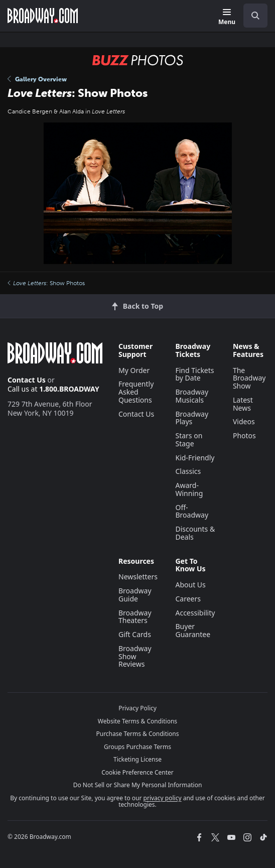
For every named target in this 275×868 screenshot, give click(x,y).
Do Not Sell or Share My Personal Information (138, 785)
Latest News (243, 404)
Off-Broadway (192, 511)
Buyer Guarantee (193, 630)
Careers (188, 599)
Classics (188, 471)
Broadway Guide (135, 595)
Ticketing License (137, 759)
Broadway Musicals (192, 396)
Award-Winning (189, 489)
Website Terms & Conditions (137, 721)
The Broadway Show (249, 378)
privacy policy (163, 798)
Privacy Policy (137, 708)
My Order (134, 370)
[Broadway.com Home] (43, 16)
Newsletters (138, 577)
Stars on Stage (189, 440)
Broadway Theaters (135, 617)
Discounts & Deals (195, 533)
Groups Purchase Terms (137, 747)
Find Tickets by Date (194, 374)
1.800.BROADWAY (69, 389)
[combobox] (251, 16)
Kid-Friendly (195, 458)
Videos (244, 421)
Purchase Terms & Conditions (137, 734)
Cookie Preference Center (137, 772)
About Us (190, 585)
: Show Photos (46, 283)
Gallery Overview (37, 79)
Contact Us (27, 380)
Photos (244, 436)
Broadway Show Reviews (135, 656)
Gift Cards (135, 634)
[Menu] (227, 17)
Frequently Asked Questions (136, 392)
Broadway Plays (192, 418)
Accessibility (195, 613)
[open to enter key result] (255, 16)
